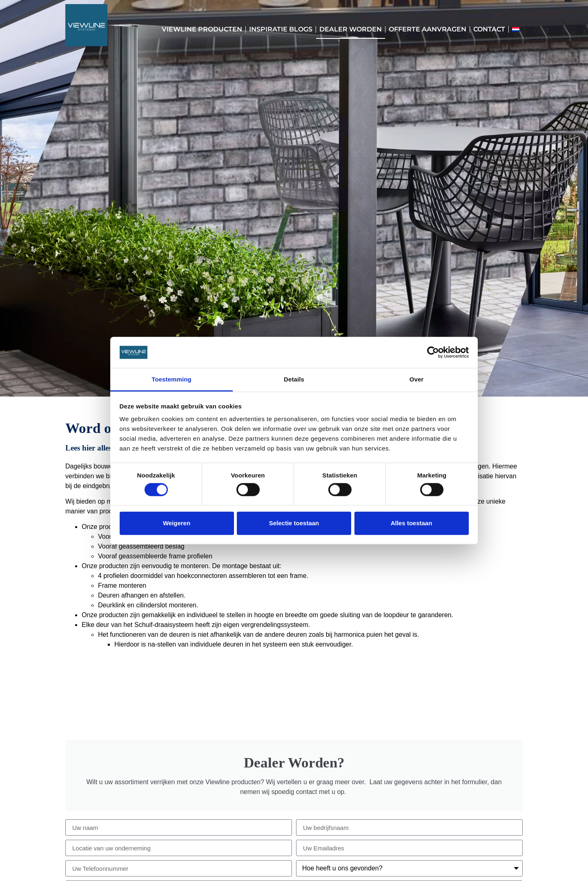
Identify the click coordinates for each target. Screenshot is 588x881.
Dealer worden (351, 29)
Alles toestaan (412, 523)
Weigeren (177, 523)
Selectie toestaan (294, 523)
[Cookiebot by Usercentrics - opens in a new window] (433, 352)
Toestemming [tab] (171, 379)
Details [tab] (294, 379)
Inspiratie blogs (281, 29)
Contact (489, 29)
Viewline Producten (202, 29)
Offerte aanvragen (428, 29)
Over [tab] (417, 379)
